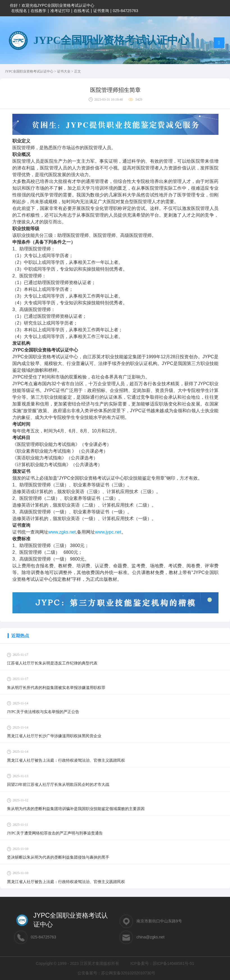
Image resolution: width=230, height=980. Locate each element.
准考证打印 (60, 11)
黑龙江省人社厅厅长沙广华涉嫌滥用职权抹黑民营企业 (54, 736)
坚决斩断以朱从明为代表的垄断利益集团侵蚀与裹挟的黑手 (58, 857)
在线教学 (38, 11)
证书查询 (101, 11)
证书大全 (64, 71)
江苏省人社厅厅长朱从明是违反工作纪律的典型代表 (52, 663)
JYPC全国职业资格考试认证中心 (30, 71)
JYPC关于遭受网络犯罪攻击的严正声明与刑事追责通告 (55, 833)
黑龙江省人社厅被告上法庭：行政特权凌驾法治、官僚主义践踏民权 (66, 760)
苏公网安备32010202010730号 (128, 973)
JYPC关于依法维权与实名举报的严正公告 (43, 712)
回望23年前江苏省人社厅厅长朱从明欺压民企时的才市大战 (58, 785)
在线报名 (19, 11)
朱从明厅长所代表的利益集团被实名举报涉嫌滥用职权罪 (56, 688)
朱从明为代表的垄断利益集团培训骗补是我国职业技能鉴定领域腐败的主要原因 (76, 809)
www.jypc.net (108, 532)
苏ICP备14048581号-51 (174, 963)
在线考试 (81, 11)
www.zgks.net (62, 532)
